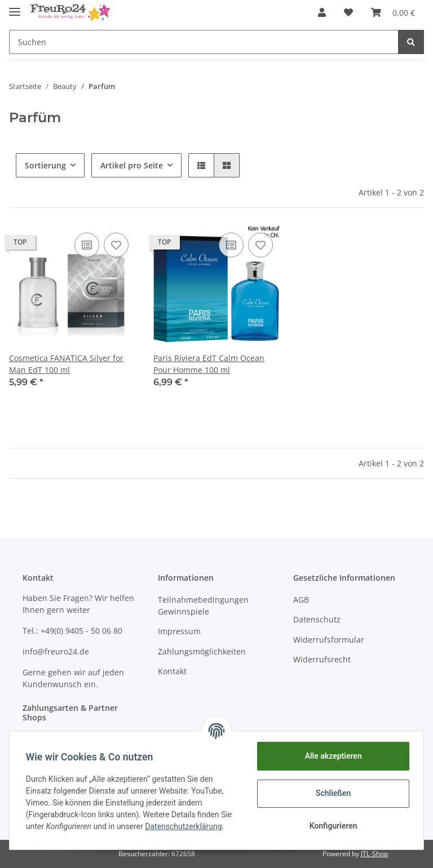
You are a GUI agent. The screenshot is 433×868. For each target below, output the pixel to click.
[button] (322, 12)
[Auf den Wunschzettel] (116, 245)
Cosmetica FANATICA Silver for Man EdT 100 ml (66, 364)
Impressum (179, 631)
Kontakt (172, 671)
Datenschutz (317, 619)
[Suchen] (204, 42)
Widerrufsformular (329, 640)
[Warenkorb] (393, 12)
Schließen (332, 793)
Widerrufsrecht (322, 659)
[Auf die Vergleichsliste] (87, 245)
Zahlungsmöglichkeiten (202, 651)
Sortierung (45, 165)
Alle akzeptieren (331, 756)
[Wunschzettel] (348, 12)
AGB (301, 600)
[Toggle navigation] (15, 7)
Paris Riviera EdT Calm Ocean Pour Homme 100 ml (209, 364)
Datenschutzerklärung (185, 826)
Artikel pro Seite (132, 165)
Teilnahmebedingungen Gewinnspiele (203, 606)
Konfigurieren (331, 826)
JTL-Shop (374, 854)
